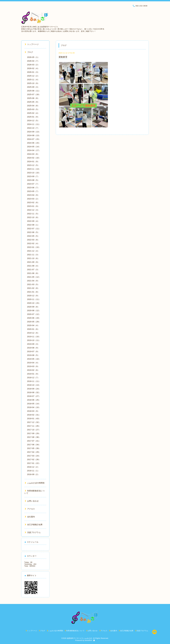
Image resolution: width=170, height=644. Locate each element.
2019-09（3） (33, 344)
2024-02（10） (34, 158)
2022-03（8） (33, 240)
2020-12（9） (33, 296)
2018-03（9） (33, 411)
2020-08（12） (34, 310)
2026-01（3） (33, 72)
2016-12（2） (33, 467)
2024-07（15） (34, 139)
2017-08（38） (34, 437)
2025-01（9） (33, 117)
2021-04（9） (33, 281)
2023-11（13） (34, 169)
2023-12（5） (33, 165)
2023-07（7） (33, 184)
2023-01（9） (33, 206)
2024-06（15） (34, 143)
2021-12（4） (33, 251)
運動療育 (63, 57)
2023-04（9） (33, 195)
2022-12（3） (33, 210)
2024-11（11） (34, 124)
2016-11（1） (33, 471)
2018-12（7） (33, 378)
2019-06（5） (33, 355)
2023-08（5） (33, 180)
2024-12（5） (33, 121)
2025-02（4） (33, 113)
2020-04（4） (33, 325)
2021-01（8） (33, 292)
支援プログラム (33, 532)
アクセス (30, 509)
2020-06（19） (34, 318)
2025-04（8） (33, 106)
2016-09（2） (33, 474)
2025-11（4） (33, 80)
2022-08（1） (33, 225)
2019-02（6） (33, 370)
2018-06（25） (34, 400)
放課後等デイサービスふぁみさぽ (79, 638)
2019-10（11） (34, 340)
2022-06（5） (33, 232)
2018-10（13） (34, 385)
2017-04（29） (34, 452)
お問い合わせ (32, 501)
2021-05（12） (34, 277)
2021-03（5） (33, 284)
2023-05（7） (33, 191)
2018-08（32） (34, 392)
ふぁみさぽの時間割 (35, 483)
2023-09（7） (33, 176)
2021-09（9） (33, 262)
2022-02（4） (33, 243)
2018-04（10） (34, 407)
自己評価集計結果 (34, 525)
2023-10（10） (34, 173)
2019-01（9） (33, 374)
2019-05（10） (34, 359)
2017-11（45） (34, 426)
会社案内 (30, 517)
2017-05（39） (34, 448)
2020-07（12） (34, 314)
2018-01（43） (34, 419)
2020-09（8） (33, 307)
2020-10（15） (34, 303)
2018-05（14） (34, 404)
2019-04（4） (33, 363)
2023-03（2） (33, 199)
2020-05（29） (34, 322)
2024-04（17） (34, 150)
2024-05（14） (34, 147)
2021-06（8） (33, 273)
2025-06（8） (33, 98)
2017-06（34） (34, 445)
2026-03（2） (33, 65)
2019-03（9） (33, 366)
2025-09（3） (33, 87)
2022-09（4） (33, 221)
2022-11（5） (33, 214)
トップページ (32, 44)
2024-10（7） (33, 128)
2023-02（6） (33, 202)
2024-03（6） (33, 154)
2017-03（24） (34, 456)
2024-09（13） (34, 132)
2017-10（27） (34, 430)
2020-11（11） (34, 299)
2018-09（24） (34, 389)
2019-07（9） (33, 351)
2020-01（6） (33, 329)
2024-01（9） (33, 161)
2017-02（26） (34, 459)
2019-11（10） (34, 337)
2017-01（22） (34, 463)
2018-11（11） (34, 381)
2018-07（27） (34, 396)
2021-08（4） (33, 266)
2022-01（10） (34, 247)
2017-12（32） (34, 422)
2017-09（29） (34, 433)
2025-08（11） (34, 91)
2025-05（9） (33, 102)
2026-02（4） (33, 68)
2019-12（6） (33, 333)
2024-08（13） (34, 135)
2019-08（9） (33, 348)
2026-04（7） (33, 61)
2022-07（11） (34, 229)
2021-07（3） (33, 270)
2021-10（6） (33, 258)
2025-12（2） (33, 76)
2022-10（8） (33, 217)
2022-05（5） (33, 236)
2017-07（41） (34, 441)
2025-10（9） (33, 83)
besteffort (89, 640)
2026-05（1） (33, 57)
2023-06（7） (33, 188)
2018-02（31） (34, 415)
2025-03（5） (33, 109)
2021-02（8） (33, 288)
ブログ (29, 52)
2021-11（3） (33, 255)
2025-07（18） (34, 94)
